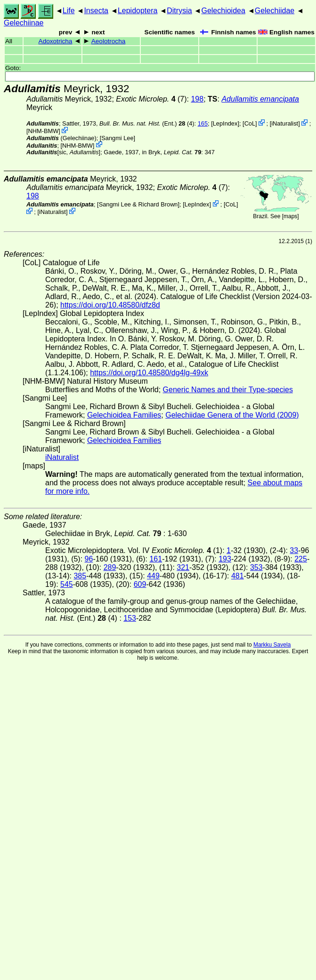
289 (110, 567)
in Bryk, (171, 152)
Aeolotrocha (109, 41)
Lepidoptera (138, 11)
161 (156, 559)
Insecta (96, 11)
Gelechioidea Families (124, 415)
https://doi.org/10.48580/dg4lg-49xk (149, 373)
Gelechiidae (275, 11)
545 (67, 584)
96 (89, 559)
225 (301, 559)
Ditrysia (179, 11)
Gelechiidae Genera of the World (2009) (232, 415)
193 (225, 559)
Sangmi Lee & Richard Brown (138, 204)
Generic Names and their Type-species (228, 390)
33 (294, 550)
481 (238, 576)
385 (80, 576)
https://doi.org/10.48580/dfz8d (110, 305)
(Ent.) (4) (147, 123)
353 (256, 567)
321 (183, 567)
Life (69, 11)
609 (140, 584)
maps (290, 216)
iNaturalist (285, 123)
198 (197, 99)
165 (203, 123)
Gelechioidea (223, 11)
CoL (250, 123)
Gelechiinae (24, 23)
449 (153, 576)
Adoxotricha (56, 41)
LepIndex (225, 123)
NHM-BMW (44, 131)
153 (130, 618)
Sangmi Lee (117, 138)
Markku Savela (272, 645)
